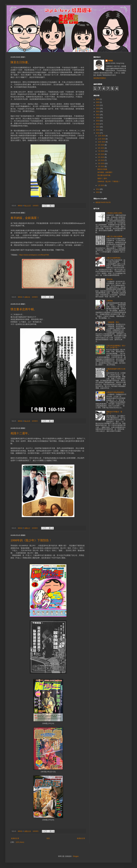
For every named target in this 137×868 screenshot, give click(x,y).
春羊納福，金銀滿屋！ (25, 218)
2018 (98, 124)
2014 (98, 189)
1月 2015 (101, 185)
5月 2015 (101, 157)
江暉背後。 (110, 301)
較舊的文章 (81, 838)
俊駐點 (111, 61)
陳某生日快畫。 (21, 62)
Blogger (76, 856)
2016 (98, 130)
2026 (98, 99)
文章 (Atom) (20, 842)
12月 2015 (102, 136)
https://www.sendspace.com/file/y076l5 (34, 255)
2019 (98, 121)
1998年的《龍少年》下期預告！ (31, 540)
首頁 (48, 838)
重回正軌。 (110, 279)
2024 (98, 105)
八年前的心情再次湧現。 (115, 213)
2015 (98, 133)
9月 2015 (101, 145)
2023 (98, 108)
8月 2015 (101, 148)
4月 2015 (101, 160)
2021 (98, 115)
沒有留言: (36, 206)
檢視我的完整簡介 (100, 78)
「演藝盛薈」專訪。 (113, 322)
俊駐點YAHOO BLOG (103, 202)
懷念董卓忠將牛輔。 (24, 309)
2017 (98, 127)
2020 (98, 118)
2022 (98, 112)
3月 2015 (101, 163)
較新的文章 (15, 838)
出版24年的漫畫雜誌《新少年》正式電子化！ (116, 347)
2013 (98, 192)
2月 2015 (101, 166)
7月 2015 (101, 151)
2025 (98, 102)
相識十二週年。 (21, 433)
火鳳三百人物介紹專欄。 (115, 236)
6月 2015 (101, 154)
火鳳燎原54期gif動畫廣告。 (116, 392)
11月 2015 (102, 139)
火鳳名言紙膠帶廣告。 (114, 258)
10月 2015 (102, 142)
